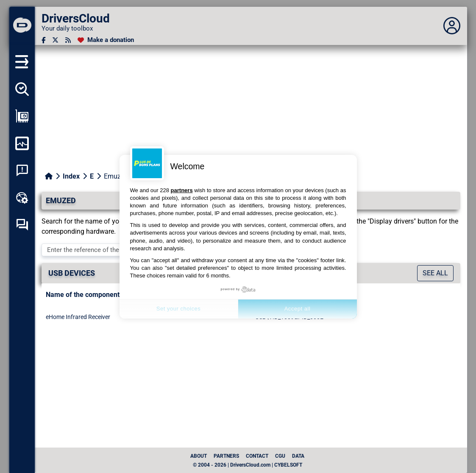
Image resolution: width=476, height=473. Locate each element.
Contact (257, 456)
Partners (226, 456)
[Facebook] (43, 40)
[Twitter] (55, 40)
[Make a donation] (106, 40)
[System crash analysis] (22, 171)
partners (182, 190)
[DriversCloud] (22, 26)
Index (71, 176)
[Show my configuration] (22, 116)
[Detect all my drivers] (22, 89)
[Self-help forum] (22, 225)
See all (435, 273)
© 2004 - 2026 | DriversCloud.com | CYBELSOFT (248, 465)
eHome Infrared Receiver (78, 317)
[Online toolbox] (22, 198)
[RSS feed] (68, 40)
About (199, 456)
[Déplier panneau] (452, 26)
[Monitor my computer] (22, 143)
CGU (280, 456)
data (298, 456)
